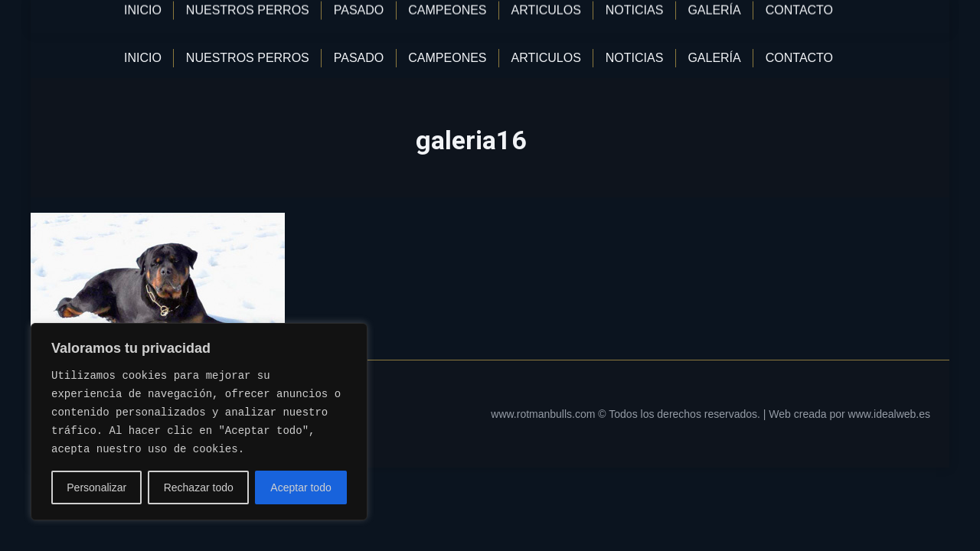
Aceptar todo (301, 487)
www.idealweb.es (889, 414)
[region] (199, 422)
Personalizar (96, 487)
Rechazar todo (199, 487)
